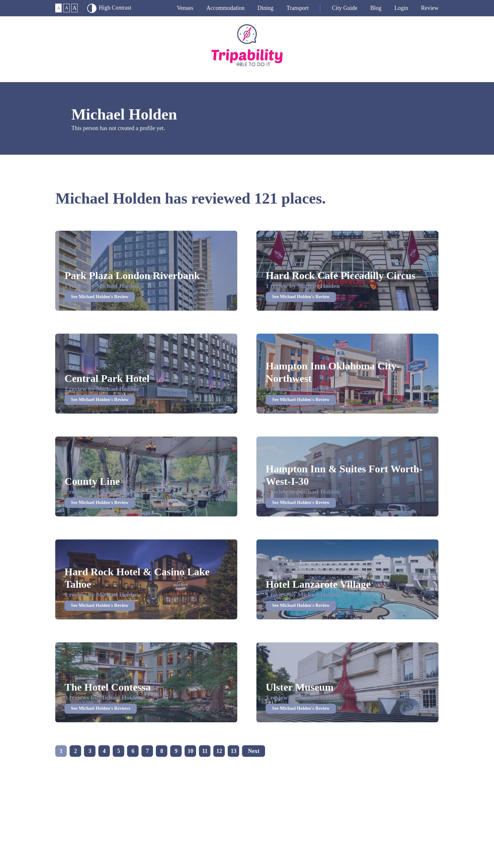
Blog (376, 8)
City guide (345, 8)
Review (430, 8)
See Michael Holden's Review (100, 297)
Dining (266, 8)
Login (401, 8)
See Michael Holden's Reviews (101, 708)
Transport (297, 8)
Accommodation (225, 8)
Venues (185, 8)
